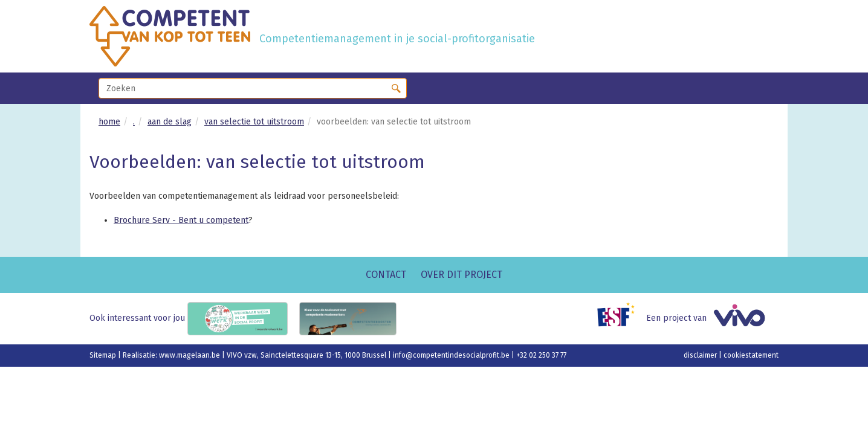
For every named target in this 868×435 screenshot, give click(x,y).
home (109, 122)
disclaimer (701, 355)
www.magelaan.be (190, 355)
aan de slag (170, 122)
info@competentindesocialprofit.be (452, 355)
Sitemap (104, 355)
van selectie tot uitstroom (254, 122)
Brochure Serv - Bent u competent (181, 220)
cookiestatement (751, 355)
